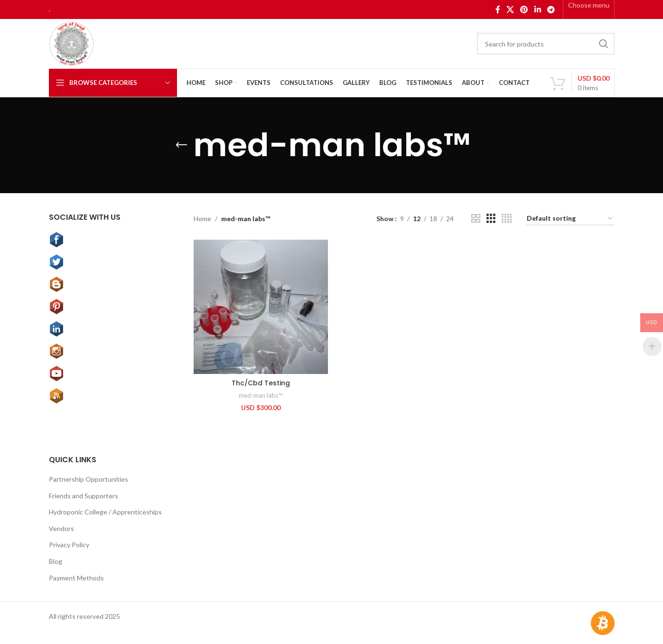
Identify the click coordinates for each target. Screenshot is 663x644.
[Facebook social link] (498, 9)
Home (202, 219)
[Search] (546, 44)
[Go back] (181, 145)
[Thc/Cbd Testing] (261, 307)
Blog (56, 561)
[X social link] (510, 9)
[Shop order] (570, 219)
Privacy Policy (69, 545)
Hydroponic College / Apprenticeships (105, 511)
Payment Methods (76, 577)
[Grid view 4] (507, 219)
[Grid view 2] (476, 219)
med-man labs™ (261, 395)
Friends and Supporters (84, 495)
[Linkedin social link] (537, 9)
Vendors (61, 528)
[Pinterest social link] (524, 9)
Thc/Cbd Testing (261, 383)
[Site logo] (71, 43)
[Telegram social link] (551, 9)
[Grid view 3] (491, 219)
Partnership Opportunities (89, 479)
